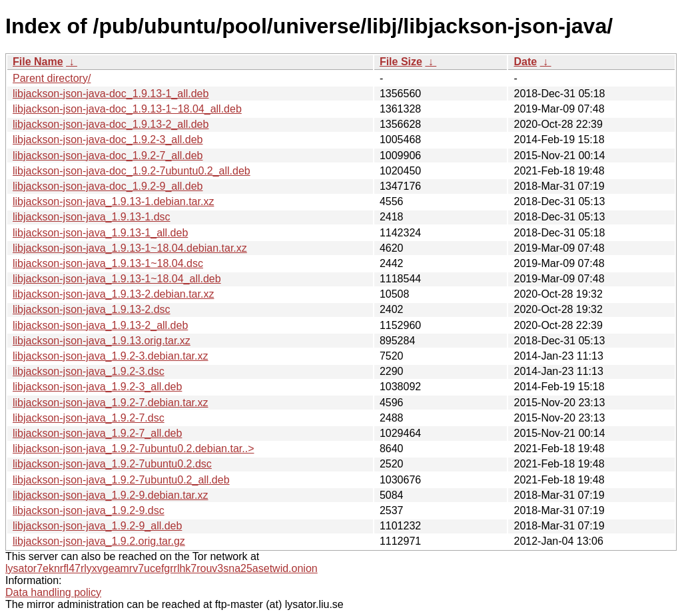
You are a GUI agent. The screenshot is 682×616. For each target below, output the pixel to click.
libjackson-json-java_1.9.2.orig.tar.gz (99, 541)
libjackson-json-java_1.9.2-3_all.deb (97, 387)
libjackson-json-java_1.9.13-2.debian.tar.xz (113, 294)
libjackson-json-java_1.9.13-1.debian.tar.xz (113, 201)
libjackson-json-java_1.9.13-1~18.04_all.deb (117, 279)
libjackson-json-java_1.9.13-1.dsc (92, 217)
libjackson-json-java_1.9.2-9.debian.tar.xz (111, 495)
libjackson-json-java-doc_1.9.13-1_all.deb (111, 94)
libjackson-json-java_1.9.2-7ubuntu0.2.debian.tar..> (133, 449)
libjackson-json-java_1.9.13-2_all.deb (100, 325)
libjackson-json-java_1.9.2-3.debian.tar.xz (111, 356)
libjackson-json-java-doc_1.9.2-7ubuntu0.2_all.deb (132, 171)
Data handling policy (53, 592)
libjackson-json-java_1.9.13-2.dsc (92, 309)
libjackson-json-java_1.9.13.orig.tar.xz (102, 341)
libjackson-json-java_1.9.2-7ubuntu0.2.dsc (112, 464)
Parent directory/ (52, 78)
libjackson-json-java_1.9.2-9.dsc (89, 510)
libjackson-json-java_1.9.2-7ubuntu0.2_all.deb (121, 480)
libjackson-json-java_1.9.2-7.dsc (89, 418)
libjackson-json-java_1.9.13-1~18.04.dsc (108, 263)
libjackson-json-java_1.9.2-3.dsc (89, 371)
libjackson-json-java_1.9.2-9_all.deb (97, 526)
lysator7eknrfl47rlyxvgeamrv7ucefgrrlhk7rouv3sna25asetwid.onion (162, 568)
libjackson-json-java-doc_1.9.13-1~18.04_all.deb (127, 109)
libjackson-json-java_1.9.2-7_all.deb (97, 433)
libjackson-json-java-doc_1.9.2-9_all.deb (108, 186)
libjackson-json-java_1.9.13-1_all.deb (100, 233)
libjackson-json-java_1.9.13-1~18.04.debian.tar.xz (130, 248)
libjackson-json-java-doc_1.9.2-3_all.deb (108, 140)
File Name (38, 62)
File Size (401, 62)
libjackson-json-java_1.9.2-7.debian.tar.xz (111, 403)
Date (525, 62)
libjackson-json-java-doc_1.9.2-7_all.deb (108, 155)
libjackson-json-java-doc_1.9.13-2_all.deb (111, 124)
